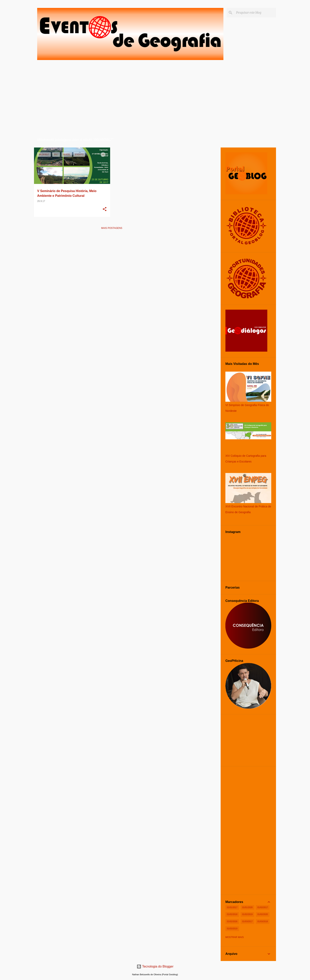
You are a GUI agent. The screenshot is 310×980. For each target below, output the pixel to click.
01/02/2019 (247, 914)
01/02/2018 (232, 914)
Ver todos (179, 140)
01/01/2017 (232, 907)
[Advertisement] (112, 261)
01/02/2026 (232, 921)
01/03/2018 (263, 921)
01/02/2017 (263, 907)
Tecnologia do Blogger (155, 966)
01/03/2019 (232, 929)
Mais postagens (112, 228)
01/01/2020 (247, 907)
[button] (105, 209)
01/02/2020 (263, 914)
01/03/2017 (247, 921)
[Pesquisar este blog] (255, 13)
